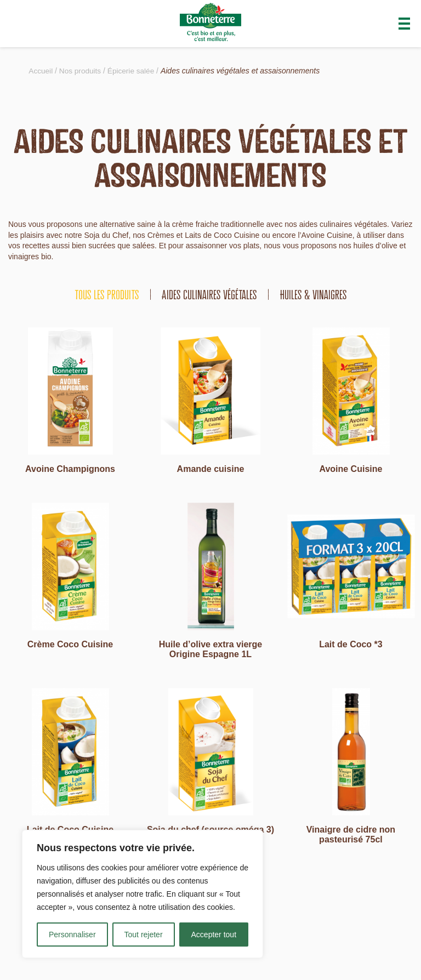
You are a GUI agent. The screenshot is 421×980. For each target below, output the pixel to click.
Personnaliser (72, 935)
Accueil (41, 71)
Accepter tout (214, 935)
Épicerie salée (133, 71)
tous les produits (107, 295)
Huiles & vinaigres (313, 295)
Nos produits (81, 71)
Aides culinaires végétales (209, 295)
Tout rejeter (144, 935)
